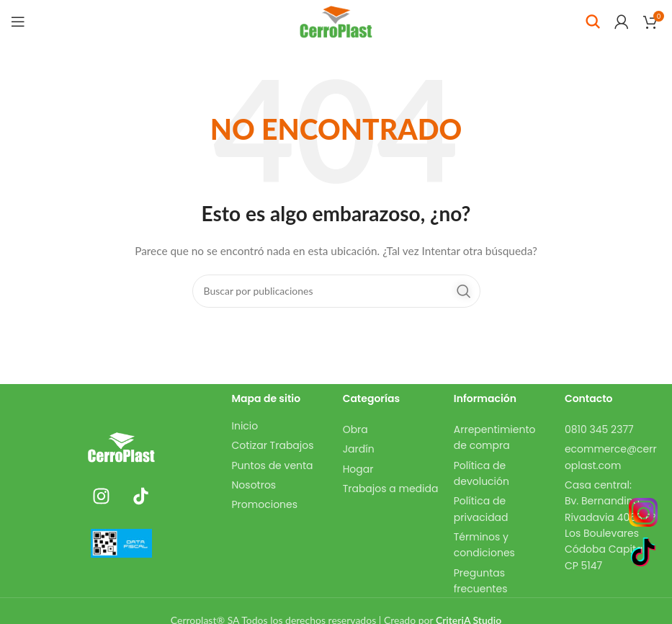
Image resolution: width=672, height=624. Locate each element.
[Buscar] (593, 22)
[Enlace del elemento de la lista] (280, 426)
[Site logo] (336, 21)
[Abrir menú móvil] (18, 22)
